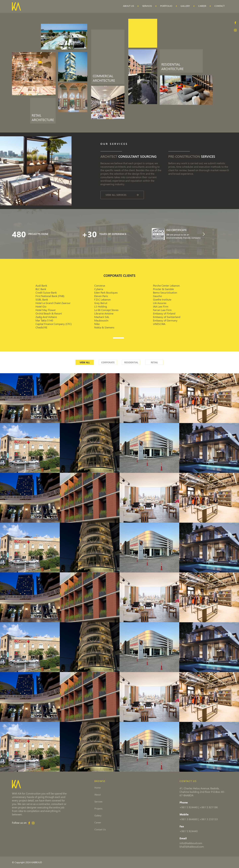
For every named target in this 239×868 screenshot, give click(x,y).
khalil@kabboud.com (192, 846)
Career (202, 6)
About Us (128, 6)
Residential (131, 362)
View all (85, 362)
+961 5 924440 (189, 807)
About (98, 795)
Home (98, 788)
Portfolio (166, 6)
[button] (119, 337)
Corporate (108, 362)
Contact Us (100, 829)
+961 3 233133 (209, 819)
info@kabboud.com (191, 843)
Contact (219, 6)
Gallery (185, 6)
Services (147, 6)
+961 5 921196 (209, 807)
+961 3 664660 (189, 819)
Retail (154, 362)
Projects (98, 809)
